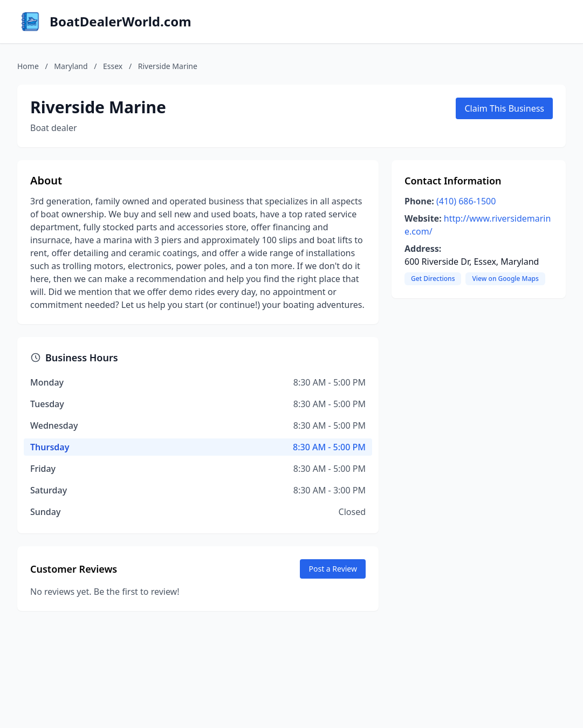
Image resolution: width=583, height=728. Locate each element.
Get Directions (433, 279)
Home (28, 66)
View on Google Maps (505, 279)
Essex (113, 66)
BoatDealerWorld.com (121, 22)
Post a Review (333, 569)
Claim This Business (504, 108)
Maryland (71, 66)
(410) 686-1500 (466, 201)
